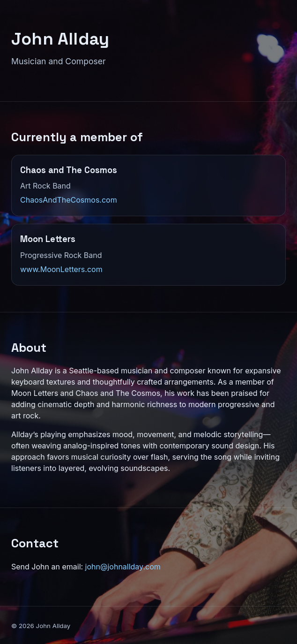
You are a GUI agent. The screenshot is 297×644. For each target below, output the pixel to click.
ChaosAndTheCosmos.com (69, 200)
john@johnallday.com (123, 567)
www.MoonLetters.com (61, 269)
